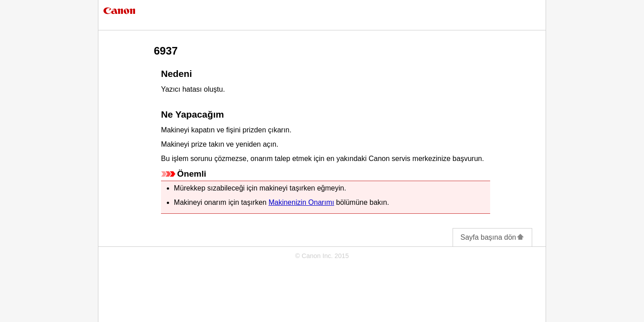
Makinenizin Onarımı (301, 202)
